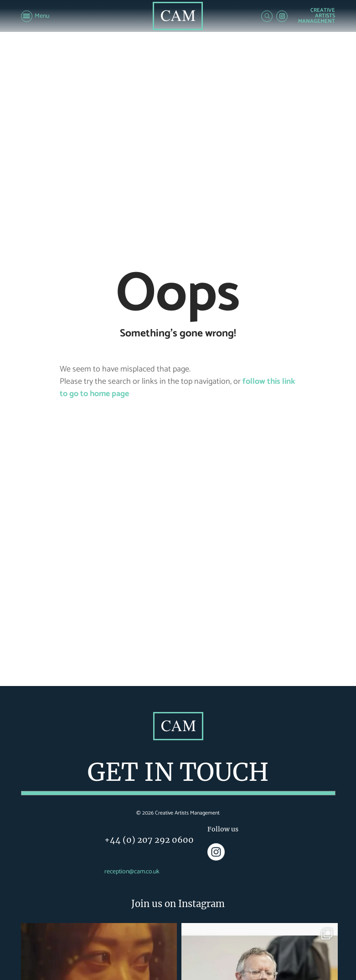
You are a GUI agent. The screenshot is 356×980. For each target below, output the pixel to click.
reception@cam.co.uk (132, 872)
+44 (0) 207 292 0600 (149, 840)
